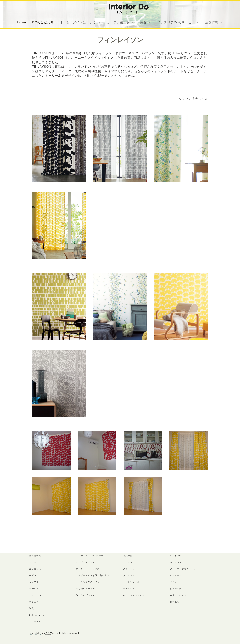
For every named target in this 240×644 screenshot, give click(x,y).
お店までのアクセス (180, 595)
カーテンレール (131, 582)
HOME (32, 634)
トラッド (34, 562)
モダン (33, 575)
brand (41, 634)
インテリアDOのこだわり (90, 556)
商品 (36, 634)
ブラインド (129, 575)
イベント (175, 582)
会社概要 (175, 602)
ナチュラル (35, 595)
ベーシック (35, 589)
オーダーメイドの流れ (88, 569)
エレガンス (35, 569)
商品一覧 (128, 556)
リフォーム (35, 622)
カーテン (128, 562)
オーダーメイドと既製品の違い (93, 575)
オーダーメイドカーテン (89, 562)
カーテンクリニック (180, 562)
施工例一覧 (35, 556)
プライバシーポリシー (36, 636)
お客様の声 (176, 589)
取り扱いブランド (86, 595)
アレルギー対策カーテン (183, 569)
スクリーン (129, 569)
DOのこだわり (43, 22)
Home (22, 22)
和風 (32, 608)
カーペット (129, 589)
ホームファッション (134, 595)
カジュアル (35, 602)
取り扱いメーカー (86, 589)
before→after (37, 615)
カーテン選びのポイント (89, 582)
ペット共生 (176, 556)
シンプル (34, 582)
